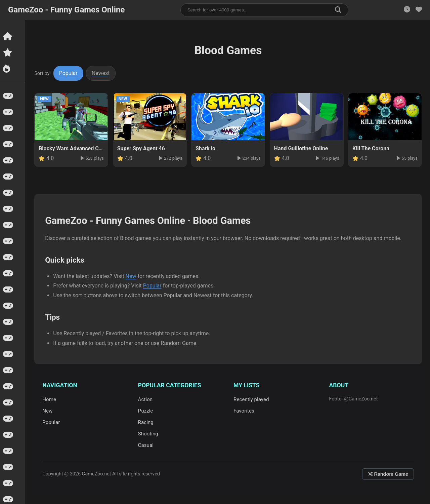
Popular (69, 73)
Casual (146, 445)
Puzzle (146, 411)
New (131, 276)
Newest (101, 73)
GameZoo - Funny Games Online (66, 10)
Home (50, 399)
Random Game (388, 474)
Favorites (244, 411)
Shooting (148, 434)
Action (146, 399)
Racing (146, 422)
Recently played (252, 399)
